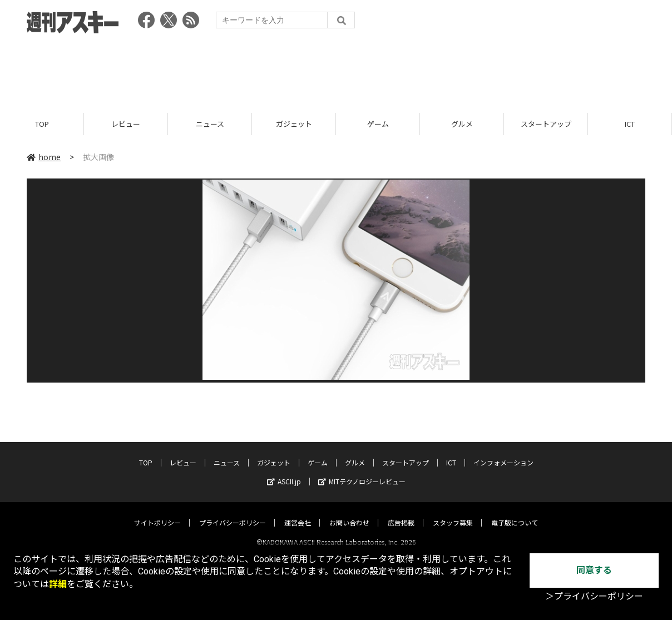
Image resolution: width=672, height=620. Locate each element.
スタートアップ (546, 124)
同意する (594, 570)
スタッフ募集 (453, 513)
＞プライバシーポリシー (594, 596)
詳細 (58, 584)
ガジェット (294, 124)
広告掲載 (401, 513)
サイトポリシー (157, 513)
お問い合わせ (349, 513)
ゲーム (378, 124)
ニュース (210, 124)
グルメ (462, 124)
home (44, 157)
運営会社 (298, 513)
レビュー (126, 124)
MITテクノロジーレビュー (362, 472)
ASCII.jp (284, 472)
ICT (630, 124)
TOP (42, 124)
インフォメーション (503, 453)
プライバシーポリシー (233, 513)
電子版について (515, 513)
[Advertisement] (336, 70)
